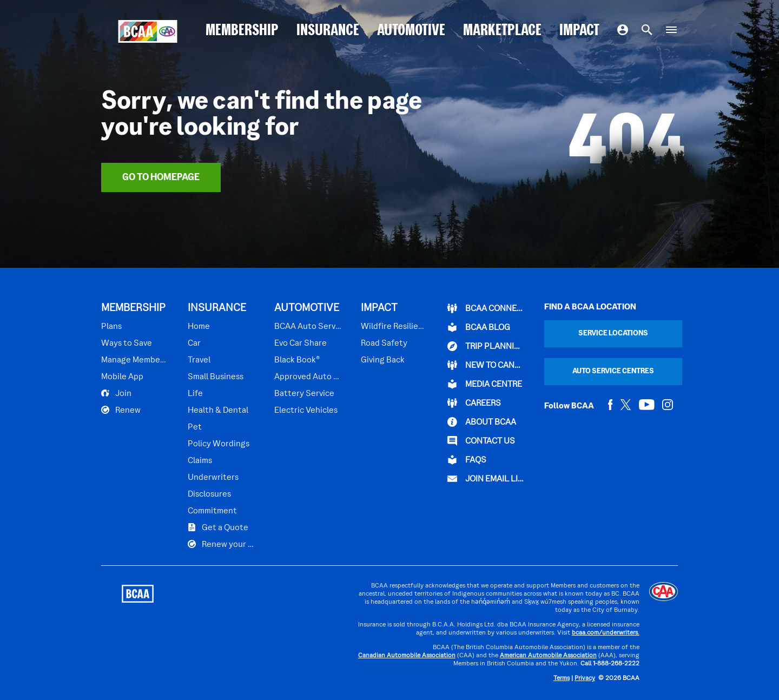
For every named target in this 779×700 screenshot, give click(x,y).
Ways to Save (127, 344)
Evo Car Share (301, 344)
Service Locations (613, 334)
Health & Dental (218, 411)
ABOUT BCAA (482, 422)
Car (194, 344)
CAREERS (474, 403)
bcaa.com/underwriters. (606, 633)
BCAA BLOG (479, 327)
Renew (121, 410)
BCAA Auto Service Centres (308, 327)
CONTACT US (481, 441)
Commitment (212, 511)
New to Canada (486, 365)
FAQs (467, 460)
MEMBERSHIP (242, 31)
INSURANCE (328, 31)
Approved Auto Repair (308, 377)
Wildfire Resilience (393, 327)
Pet (195, 427)
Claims (200, 461)
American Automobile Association (548, 656)
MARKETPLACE (502, 31)
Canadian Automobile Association (407, 656)
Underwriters (213, 478)
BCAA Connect (486, 308)
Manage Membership (135, 360)
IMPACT (579, 31)
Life (195, 394)
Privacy (585, 679)
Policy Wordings (219, 444)
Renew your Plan (222, 544)
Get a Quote (218, 527)
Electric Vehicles (306, 411)
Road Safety (384, 344)
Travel (199, 360)
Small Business (216, 377)
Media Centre (485, 384)
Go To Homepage (161, 178)
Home (199, 327)
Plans (111, 327)
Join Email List (486, 479)
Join (116, 393)
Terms (562, 679)
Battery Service (304, 394)
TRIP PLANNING (486, 346)
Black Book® (297, 360)
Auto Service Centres (613, 371)
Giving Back (383, 360)
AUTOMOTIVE (411, 31)
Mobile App (122, 377)
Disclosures (209, 494)
